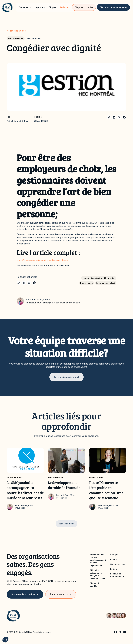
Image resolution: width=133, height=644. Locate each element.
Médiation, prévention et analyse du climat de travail (97, 574)
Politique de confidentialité (117, 575)
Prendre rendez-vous (61, 594)
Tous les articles (66, 524)
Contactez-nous (118, 564)
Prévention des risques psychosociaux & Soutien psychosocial (98, 560)
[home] (7, 7)
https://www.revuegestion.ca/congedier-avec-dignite (42, 260)
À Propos (114, 554)
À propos (40, 7)
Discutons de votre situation (113, 7)
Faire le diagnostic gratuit (66, 377)
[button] (25, 7)
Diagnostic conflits (84, 7)
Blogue (52, 7)
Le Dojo (64, 7)
